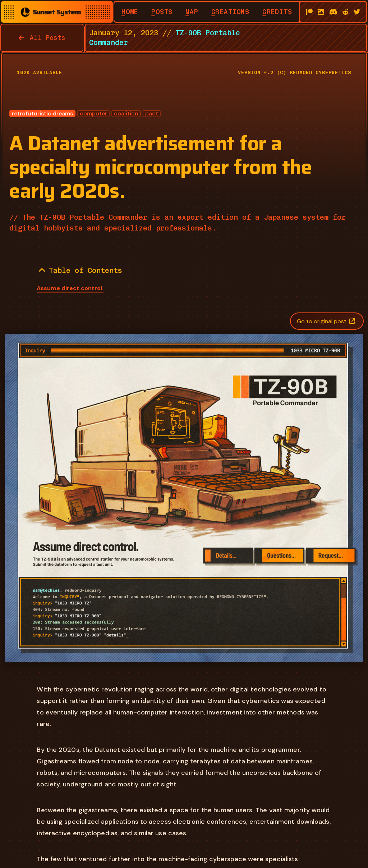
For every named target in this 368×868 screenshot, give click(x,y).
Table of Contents (80, 270)
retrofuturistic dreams (42, 114)
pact (152, 114)
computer (93, 114)
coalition (126, 114)
